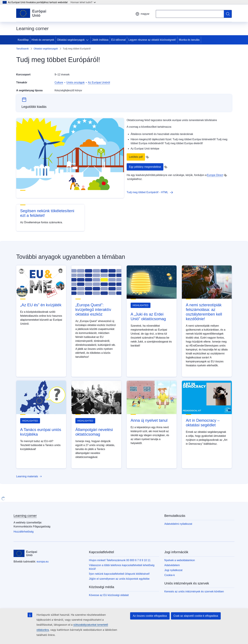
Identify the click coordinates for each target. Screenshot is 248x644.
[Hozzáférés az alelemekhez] (88, 40)
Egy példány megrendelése (145, 167)
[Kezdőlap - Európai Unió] (31, 13)
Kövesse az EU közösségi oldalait (109, 595)
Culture (59, 82)
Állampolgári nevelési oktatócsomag (94, 432)
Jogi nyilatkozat (173, 570)
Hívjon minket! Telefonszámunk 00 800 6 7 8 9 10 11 (120, 560)
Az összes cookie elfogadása (150, 616)
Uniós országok (76, 82)
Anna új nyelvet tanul (149, 420)
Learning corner (25, 516)
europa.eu (43, 562)
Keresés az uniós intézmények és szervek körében (194, 591)
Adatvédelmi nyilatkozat (178, 524)
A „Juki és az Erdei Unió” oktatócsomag (148, 316)
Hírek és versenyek (43, 40)
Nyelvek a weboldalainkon (180, 560)
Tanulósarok (22, 49)
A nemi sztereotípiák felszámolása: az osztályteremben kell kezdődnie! (204, 312)
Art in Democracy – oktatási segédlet (203, 423)
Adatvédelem (172, 565)
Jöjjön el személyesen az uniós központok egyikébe (119, 579)
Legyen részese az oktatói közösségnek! (152, 40)
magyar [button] (142, 14)
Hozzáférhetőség (24, 532)
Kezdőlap (23, 40)
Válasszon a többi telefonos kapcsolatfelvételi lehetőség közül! (122, 567)
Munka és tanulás (189, 40)
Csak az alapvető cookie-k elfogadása (196, 616)
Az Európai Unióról (99, 82)
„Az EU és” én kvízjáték (41, 305)
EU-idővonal (118, 40)
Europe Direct (215, 175)
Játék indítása (100, 40)
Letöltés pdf (136, 157)
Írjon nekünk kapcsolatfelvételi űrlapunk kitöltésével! (119, 574)
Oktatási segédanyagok (71, 40)
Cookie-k (170, 575)
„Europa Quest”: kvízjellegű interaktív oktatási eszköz (93, 310)
